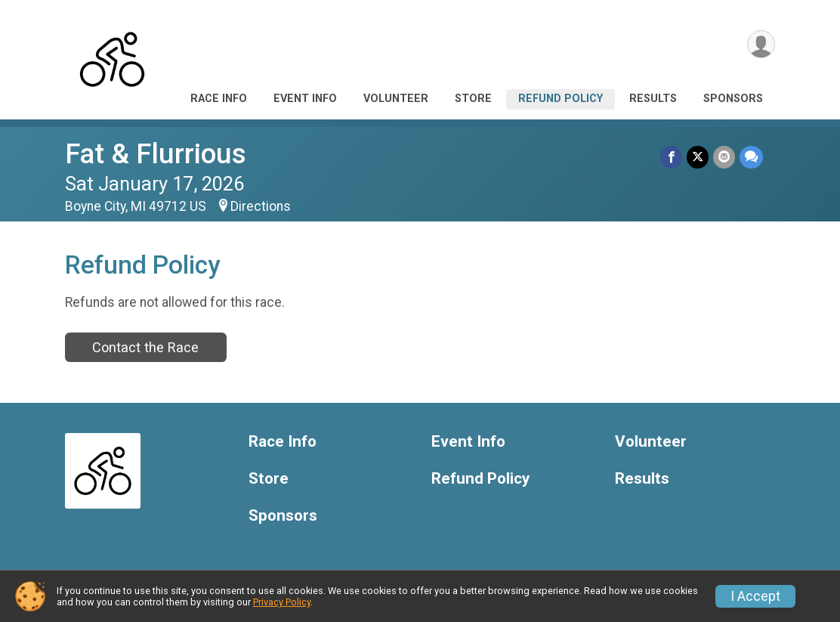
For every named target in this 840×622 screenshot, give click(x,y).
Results (653, 99)
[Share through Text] (751, 157)
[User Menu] (761, 44)
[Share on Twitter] (698, 157)
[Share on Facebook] (671, 157)
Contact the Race (145, 347)
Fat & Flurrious (156, 154)
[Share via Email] (724, 157)
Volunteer (396, 99)
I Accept (755, 596)
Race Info (219, 99)
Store (473, 99)
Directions (261, 206)
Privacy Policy (282, 602)
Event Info (305, 99)
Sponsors (733, 99)
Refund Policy (561, 99)
